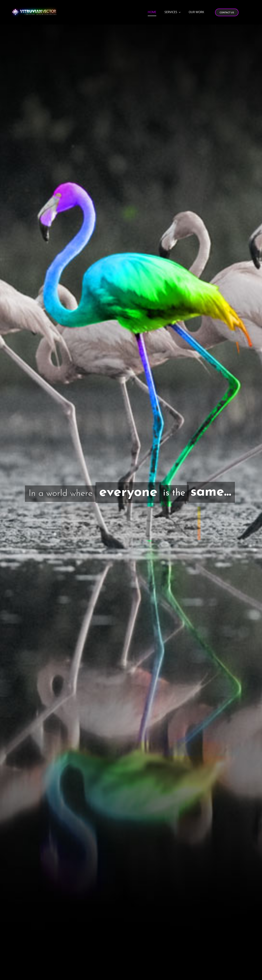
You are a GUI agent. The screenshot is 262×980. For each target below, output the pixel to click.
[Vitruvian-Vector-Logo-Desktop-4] (34, 6)
